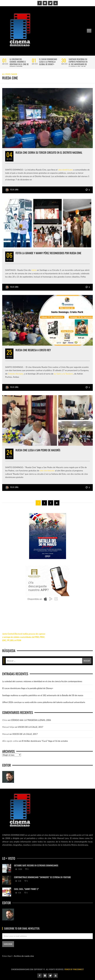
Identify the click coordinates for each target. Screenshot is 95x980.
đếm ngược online (10, 741)
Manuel (6, 734)
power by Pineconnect (74, 969)
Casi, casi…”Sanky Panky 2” (26, 889)
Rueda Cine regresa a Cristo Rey (33, 350)
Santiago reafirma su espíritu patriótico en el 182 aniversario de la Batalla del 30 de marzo (78, 64)
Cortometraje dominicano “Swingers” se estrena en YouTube (42, 877)
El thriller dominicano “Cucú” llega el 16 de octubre (45, 741)
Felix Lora (14, 190)
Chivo (5, 720)
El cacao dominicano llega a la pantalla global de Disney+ (48, 62)
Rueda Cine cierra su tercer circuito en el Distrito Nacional (49, 152)
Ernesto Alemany (16, 374)
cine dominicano (65, 170)
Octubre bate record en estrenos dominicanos (36, 865)
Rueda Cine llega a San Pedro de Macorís (38, 450)
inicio (34, 270)
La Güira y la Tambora (64, 374)
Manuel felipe (8, 727)
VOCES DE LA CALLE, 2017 (31, 727)
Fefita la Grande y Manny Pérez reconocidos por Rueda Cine (48, 253)
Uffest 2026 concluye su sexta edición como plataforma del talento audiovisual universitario (44, 702)
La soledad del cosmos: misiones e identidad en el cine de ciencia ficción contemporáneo (19, 64)
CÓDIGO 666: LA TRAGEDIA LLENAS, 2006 (31, 720)
